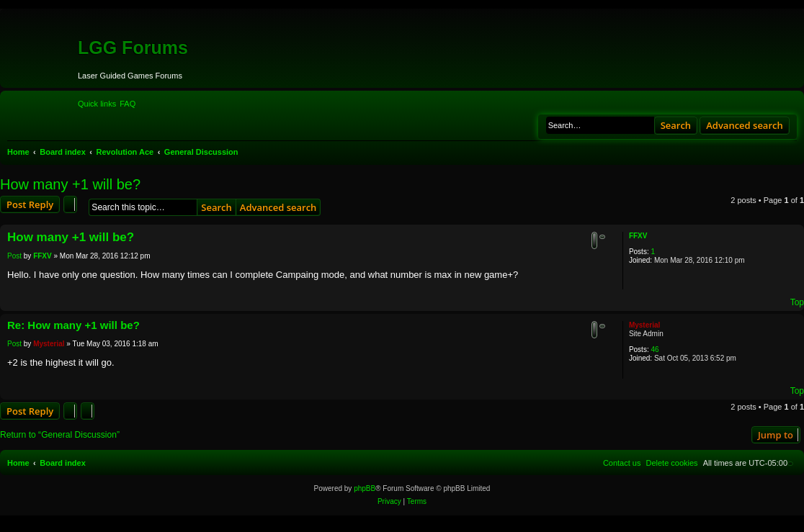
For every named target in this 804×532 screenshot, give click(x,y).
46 (655, 350)
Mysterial (644, 325)
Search (676, 125)
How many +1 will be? (70, 184)
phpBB (365, 488)
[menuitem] (128, 104)
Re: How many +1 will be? (73, 325)
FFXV (638, 236)
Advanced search (745, 125)
